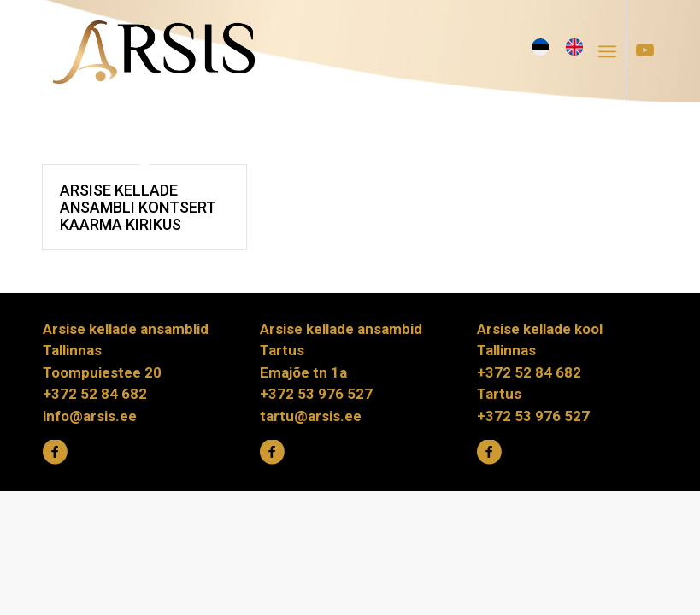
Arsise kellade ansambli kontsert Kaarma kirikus (138, 207)
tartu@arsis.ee (311, 416)
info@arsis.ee (90, 416)
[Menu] (607, 51)
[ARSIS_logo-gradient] (154, 51)
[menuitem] (612, 51)
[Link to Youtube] (644, 50)
